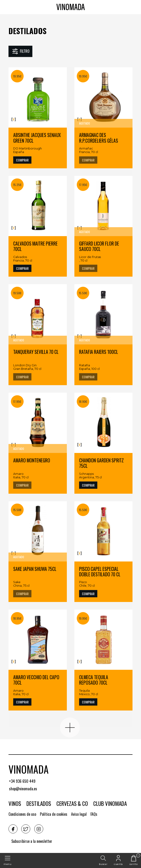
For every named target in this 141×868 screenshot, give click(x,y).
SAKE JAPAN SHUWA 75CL (35, 569)
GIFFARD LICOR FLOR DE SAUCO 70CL (99, 247)
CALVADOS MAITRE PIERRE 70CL (35, 247)
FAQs (94, 814)
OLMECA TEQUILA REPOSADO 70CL (94, 680)
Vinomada (29, 769)
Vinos (15, 803)
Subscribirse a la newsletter (32, 841)
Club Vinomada (110, 803)
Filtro (20, 51)
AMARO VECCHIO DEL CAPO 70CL (36, 680)
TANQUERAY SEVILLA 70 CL (36, 352)
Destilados (28, 31)
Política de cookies (54, 814)
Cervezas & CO (72, 803)
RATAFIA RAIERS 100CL (99, 352)
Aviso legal (79, 814)
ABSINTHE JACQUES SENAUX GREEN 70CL (37, 138)
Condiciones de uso (22, 814)
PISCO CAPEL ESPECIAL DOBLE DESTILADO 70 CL (100, 572)
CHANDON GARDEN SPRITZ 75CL (101, 463)
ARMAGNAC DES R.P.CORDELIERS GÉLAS (99, 138)
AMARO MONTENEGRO (32, 461)
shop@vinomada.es (23, 789)
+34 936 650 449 (22, 781)
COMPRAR (22, 160)
